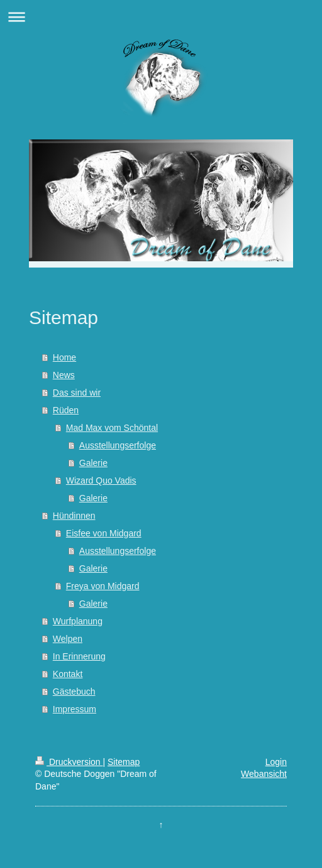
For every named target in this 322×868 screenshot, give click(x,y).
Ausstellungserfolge (118, 445)
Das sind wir (77, 393)
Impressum (75, 709)
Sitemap (124, 762)
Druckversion (69, 762)
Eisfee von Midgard (104, 533)
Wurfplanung (78, 621)
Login (276, 762)
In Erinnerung (79, 656)
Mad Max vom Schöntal (112, 428)
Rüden (66, 410)
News (64, 375)
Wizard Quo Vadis (101, 480)
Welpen (68, 639)
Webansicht (264, 774)
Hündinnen (74, 516)
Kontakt (68, 674)
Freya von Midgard (103, 586)
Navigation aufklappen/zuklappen (161, 17)
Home (64, 357)
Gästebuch (74, 692)
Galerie (93, 463)
